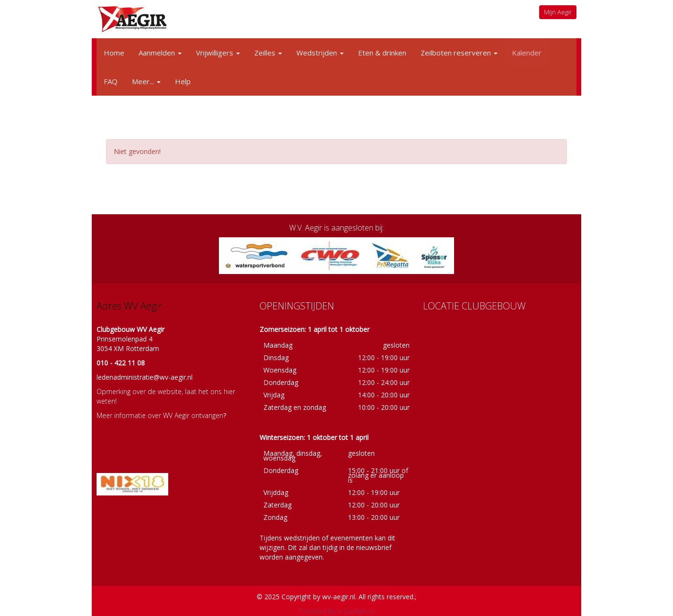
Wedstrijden (320, 53)
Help (183, 81)
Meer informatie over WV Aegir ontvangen (160, 415)
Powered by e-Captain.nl (337, 611)
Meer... (146, 81)
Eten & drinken (382, 53)
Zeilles (268, 53)
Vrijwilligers (218, 53)
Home (114, 53)
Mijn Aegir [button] (558, 12)
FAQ (111, 81)
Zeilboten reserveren (459, 53)
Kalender (527, 53)
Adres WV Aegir (129, 306)
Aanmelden (160, 53)
